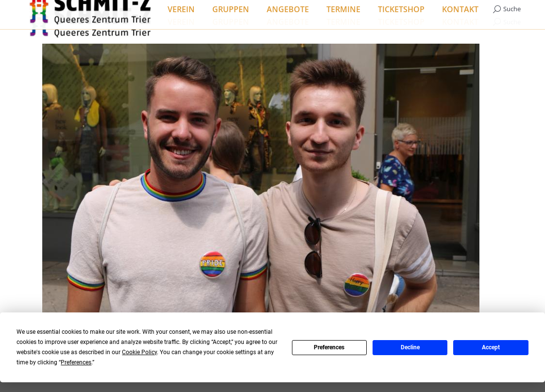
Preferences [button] (76, 362)
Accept (491, 347)
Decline (410, 347)
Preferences (329, 347)
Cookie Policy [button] (139, 352)
